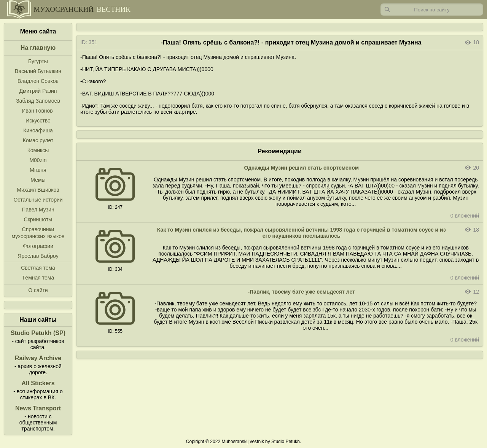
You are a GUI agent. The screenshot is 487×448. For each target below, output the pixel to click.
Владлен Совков (38, 81)
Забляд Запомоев (38, 101)
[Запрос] (432, 10)
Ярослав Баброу (38, 256)
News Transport (38, 408)
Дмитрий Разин (38, 91)
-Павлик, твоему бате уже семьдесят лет (301, 292)
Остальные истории (38, 200)
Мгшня (38, 170)
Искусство (38, 121)
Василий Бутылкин (38, 71)
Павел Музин (38, 210)
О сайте (38, 290)
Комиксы (38, 150)
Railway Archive (38, 358)
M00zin (38, 160)
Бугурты (38, 61)
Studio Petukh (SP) (38, 333)
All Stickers (38, 383)
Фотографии (38, 246)
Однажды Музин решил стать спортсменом (301, 168)
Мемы (38, 180)
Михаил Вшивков (38, 190)
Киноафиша (38, 130)
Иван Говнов (37, 111)
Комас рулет (38, 140)
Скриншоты (38, 219)
